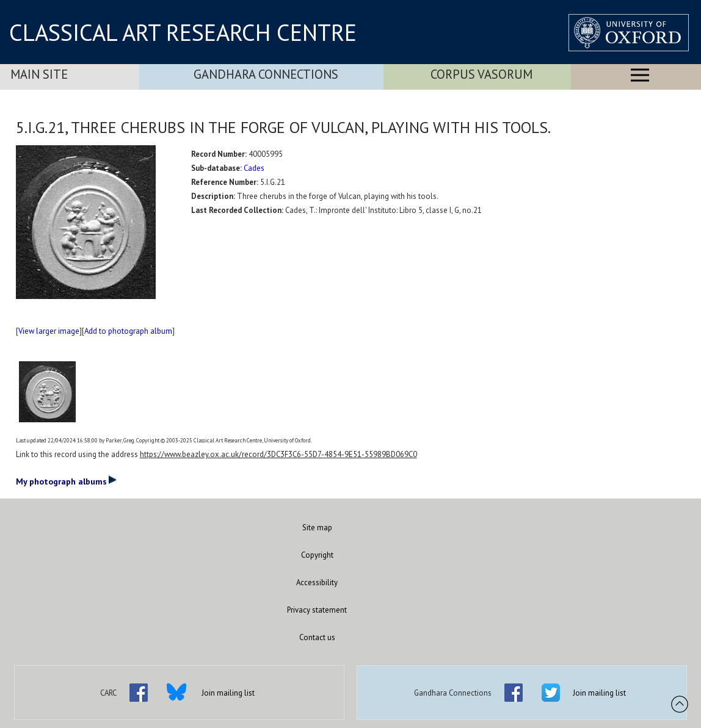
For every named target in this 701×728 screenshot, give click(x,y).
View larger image (49, 331)
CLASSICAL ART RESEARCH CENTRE (183, 32)
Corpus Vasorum (481, 74)
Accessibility (317, 582)
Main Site (39, 74)
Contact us (317, 637)
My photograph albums (66, 481)
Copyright (317, 555)
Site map (317, 528)
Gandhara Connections (266, 74)
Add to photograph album (128, 331)
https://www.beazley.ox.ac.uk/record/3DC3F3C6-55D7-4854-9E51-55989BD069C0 (278, 454)
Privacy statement (317, 610)
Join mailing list (228, 693)
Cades (254, 168)
